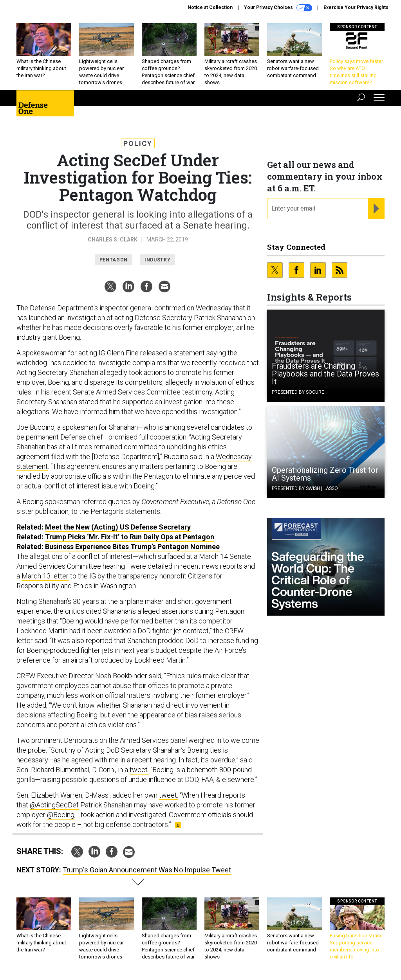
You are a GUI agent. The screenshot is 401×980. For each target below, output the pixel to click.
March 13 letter (45, 576)
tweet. (139, 770)
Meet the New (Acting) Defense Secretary (118, 527)
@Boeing (61, 815)
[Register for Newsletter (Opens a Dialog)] (376, 209)
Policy (138, 143)
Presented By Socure (298, 392)
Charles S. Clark (113, 240)
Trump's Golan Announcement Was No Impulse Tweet (147, 870)
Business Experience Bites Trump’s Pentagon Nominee (132, 547)
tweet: (169, 795)
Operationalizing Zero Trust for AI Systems (325, 474)
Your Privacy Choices (278, 8)
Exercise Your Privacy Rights (356, 7)
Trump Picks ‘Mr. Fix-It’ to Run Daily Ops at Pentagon (130, 537)
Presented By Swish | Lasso (305, 488)
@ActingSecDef (54, 805)
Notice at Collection (210, 7)
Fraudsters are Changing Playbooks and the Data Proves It (325, 374)
